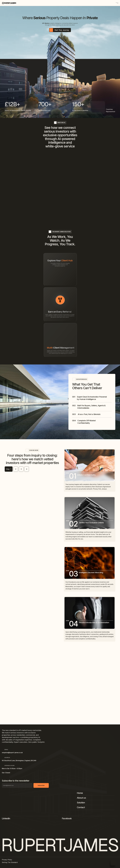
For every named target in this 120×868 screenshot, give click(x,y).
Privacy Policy (9, 861)
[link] (60, 242)
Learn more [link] (59, 242)
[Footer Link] (97, 761)
